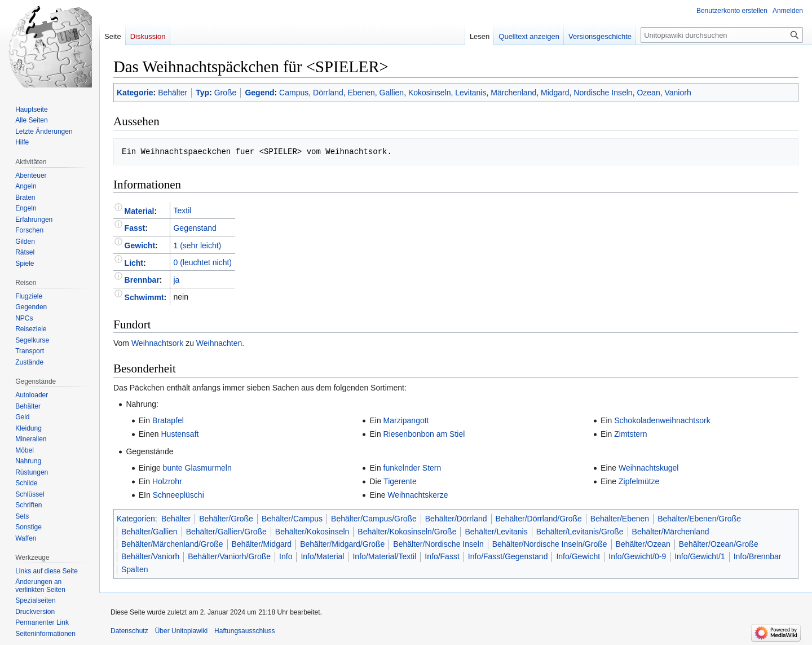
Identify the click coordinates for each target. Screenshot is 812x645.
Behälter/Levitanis (496, 532)
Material (140, 210)
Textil (182, 210)
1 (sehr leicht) (197, 245)
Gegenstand (195, 228)
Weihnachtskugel (648, 468)
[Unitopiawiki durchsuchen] (722, 35)
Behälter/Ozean (643, 544)
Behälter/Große (226, 519)
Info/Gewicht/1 (700, 556)
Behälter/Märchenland (671, 532)
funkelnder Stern (412, 468)
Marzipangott (406, 420)
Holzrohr (167, 481)
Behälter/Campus (292, 519)
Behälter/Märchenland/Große (172, 544)
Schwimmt (144, 297)
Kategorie (135, 93)
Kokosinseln (430, 93)
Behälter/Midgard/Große (342, 544)
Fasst (135, 228)
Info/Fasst (442, 556)
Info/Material (322, 556)
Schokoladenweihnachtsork (662, 420)
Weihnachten (219, 343)
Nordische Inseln (603, 93)
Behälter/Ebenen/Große (699, 519)
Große (226, 93)
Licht (134, 262)
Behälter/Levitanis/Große (580, 532)
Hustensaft (180, 434)
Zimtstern (630, 434)
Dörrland (328, 93)
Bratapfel (168, 420)
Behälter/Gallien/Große (226, 532)
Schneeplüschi (178, 495)
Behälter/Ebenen (620, 519)
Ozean (648, 93)
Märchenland (513, 93)
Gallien (392, 93)
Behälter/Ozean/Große (719, 544)
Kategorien (136, 519)
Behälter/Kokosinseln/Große (407, 532)
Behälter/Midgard (262, 544)
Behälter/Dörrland (456, 519)
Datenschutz (129, 631)
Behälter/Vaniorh (150, 556)
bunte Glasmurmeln (197, 468)
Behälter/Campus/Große (374, 519)
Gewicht (140, 245)
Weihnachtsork (157, 343)
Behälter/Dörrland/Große (539, 519)
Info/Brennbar (758, 556)
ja (176, 280)
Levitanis (471, 93)
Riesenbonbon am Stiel (424, 434)
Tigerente (400, 481)
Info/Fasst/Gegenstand (508, 556)
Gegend (259, 93)
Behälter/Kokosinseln (312, 532)
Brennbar (142, 280)
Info (286, 556)
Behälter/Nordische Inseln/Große (550, 544)
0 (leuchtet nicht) (202, 262)
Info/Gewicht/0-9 (637, 556)
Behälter (173, 93)
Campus (294, 93)
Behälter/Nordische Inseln (438, 544)
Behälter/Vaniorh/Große (229, 556)
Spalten (134, 569)
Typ (202, 93)
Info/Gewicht (578, 556)
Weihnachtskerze (418, 495)
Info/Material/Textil (384, 556)
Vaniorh (678, 93)
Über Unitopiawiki (181, 631)
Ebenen (361, 93)
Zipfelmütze (639, 481)
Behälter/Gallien (149, 532)
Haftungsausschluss (244, 631)
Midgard (555, 93)
